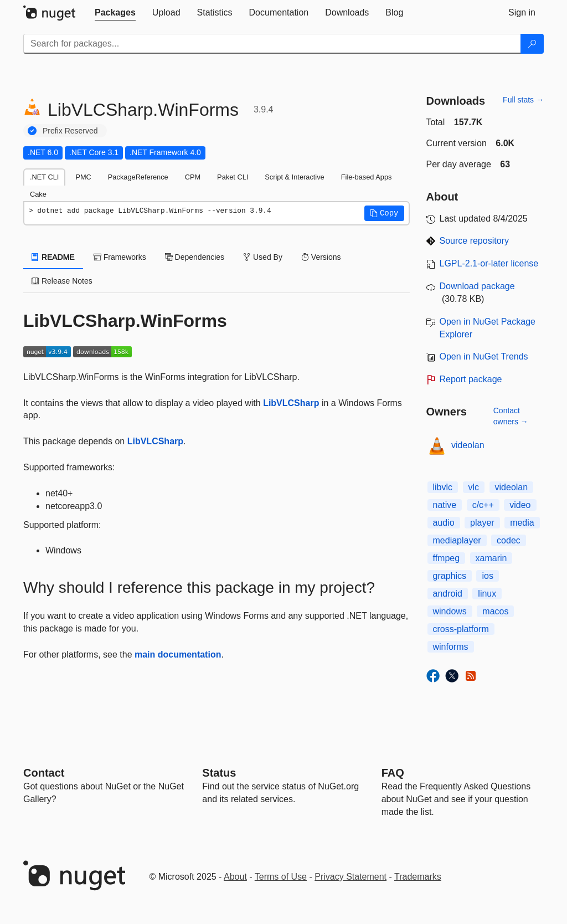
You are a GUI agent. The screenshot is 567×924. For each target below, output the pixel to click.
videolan (468, 445)
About (235, 877)
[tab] (115, 13)
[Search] (532, 44)
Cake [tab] (38, 194)
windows (450, 611)
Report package (471, 379)
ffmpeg (447, 558)
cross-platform (461, 629)
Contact (44, 773)
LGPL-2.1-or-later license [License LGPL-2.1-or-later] (489, 263)
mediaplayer (457, 540)
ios (487, 576)
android (448, 594)
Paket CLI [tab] (233, 177)
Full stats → (523, 100)
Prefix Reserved (70, 131)
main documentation (178, 654)
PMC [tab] (83, 177)
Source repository (474, 241)
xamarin (491, 558)
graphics (450, 576)
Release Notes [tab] (62, 281)
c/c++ (483, 505)
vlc (474, 487)
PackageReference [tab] (138, 177)
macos (495, 611)
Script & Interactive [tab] (294, 177)
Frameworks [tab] (120, 257)
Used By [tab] (263, 257)
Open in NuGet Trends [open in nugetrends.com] (484, 356)
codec (509, 540)
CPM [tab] (193, 177)
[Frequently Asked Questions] (393, 773)
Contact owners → (511, 416)
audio (444, 523)
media (522, 523)
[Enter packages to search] (272, 44)
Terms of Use (281, 877)
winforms (451, 647)
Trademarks (418, 877)
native (445, 505)
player (482, 523)
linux (487, 594)
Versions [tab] (321, 257)
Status (219, 773)
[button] (384, 213)
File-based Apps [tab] (367, 177)
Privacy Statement (350, 877)
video (520, 505)
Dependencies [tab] (195, 257)
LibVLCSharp (291, 403)
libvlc (443, 487)
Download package (477, 286)
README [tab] (53, 257)
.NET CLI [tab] (44, 177)
